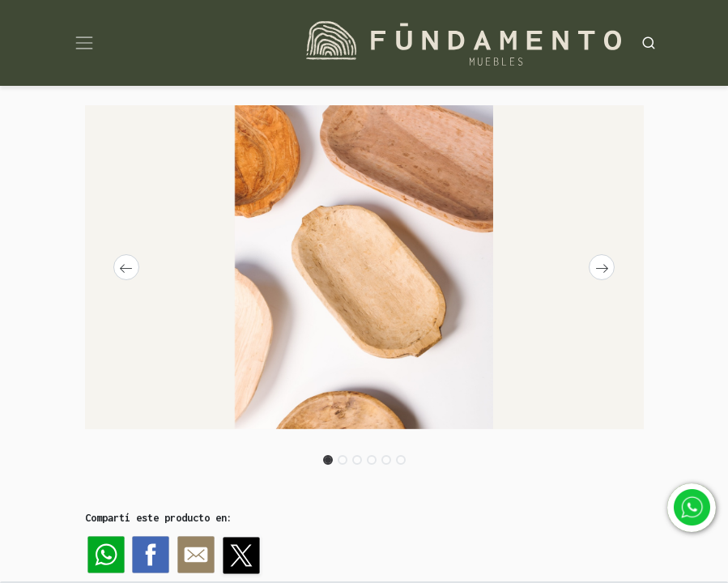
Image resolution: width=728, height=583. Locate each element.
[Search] (649, 43)
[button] (127, 267)
